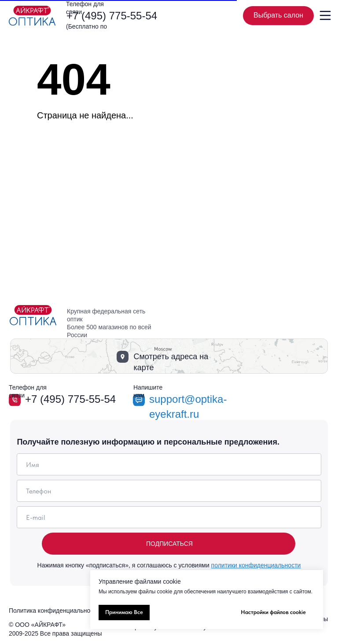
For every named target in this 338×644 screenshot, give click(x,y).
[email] (169, 517)
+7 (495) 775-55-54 (112, 16)
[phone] (169, 491)
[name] (169, 464)
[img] (32, 16)
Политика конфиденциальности (54, 611)
